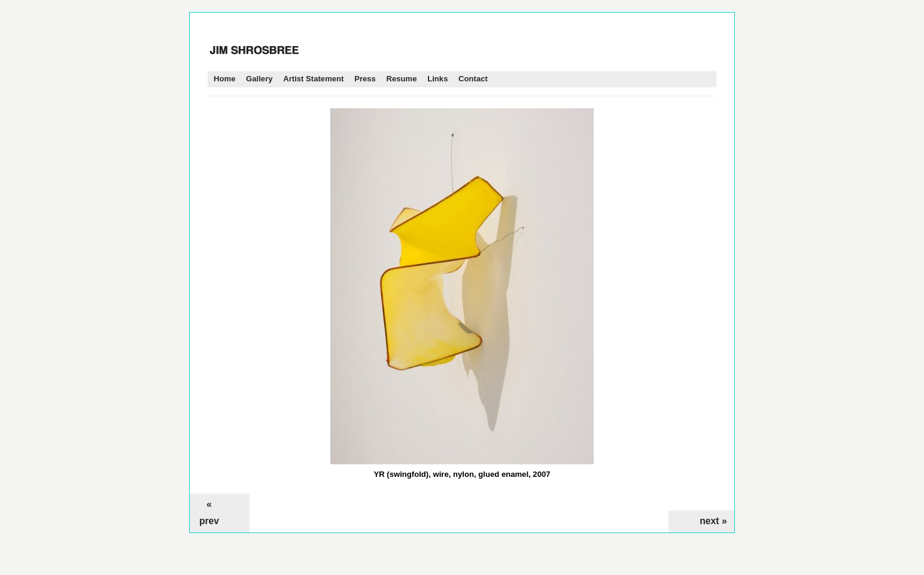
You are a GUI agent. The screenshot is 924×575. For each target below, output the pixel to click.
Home (224, 79)
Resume (402, 79)
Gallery (259, 79)
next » (713, 521)
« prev (209, 512)
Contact (473, 79)
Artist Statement (313, 79)
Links (437, 79)
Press (365, 79)
